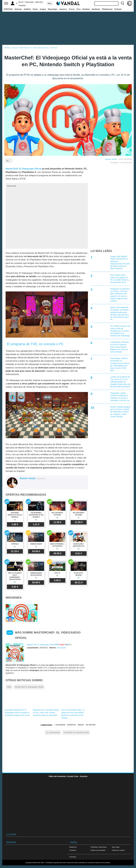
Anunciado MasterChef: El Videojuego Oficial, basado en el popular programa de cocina (17, 713)
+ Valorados (60, 725)
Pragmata (22, 5)
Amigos (81, 725)
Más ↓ (50, 3)
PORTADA (8, 9)
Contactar (73, 850)
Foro (79, 9)
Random (86, 9)
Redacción (73, 847)
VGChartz (73, 857)
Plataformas (107, 9)
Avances (63, 9)
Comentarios (46, 725)
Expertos (71, 725)
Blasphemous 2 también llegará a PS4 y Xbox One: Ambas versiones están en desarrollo (46, 713)
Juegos (43, 9)
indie (9, 687)
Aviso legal (116, 847)
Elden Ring (39, 2)
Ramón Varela (111, 159)
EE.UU (21, 2)
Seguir (10, 633)
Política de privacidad (98, 850)
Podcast (118, 9)
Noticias (18, 9)
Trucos (72, 9)
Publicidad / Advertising (99, 847)
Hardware (96, 9)
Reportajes (53, 9)
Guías (35, 9)
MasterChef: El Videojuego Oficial (23, 169)
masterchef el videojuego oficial (29, 687)
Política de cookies (118, 850)
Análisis (27, 9)
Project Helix (29, 2)
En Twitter (91, 725)
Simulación (61, 648)
